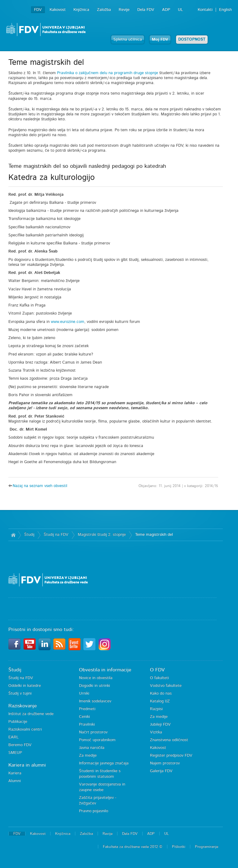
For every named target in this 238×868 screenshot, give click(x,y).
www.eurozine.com (68, 322)
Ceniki (84, 717)
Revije (124, 10)
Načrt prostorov (93, 732)
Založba (104, 10)
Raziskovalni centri (25, 729)
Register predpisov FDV (171, 756)
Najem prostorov (165, 763)
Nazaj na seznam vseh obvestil (40, 486)
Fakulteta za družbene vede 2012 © (133, 847)
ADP (166, 10)
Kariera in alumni (27, 765)
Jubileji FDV (160, 725)
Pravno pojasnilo (94, 811)
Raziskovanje (23, 706)
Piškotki (179, 847)
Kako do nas (161, 694)
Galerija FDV (161, 771)
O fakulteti (159, 678)
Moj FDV (160, 40)
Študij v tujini (20, 694)
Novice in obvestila (96, 678)
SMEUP (15, 753)
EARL (13, 737)
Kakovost (58, 10)
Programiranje (207, 847)
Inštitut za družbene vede (31, 714)
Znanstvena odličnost (169, 740)
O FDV (157, 670)
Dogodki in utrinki (95, 686)
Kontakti (205, 10)
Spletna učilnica (128, 40)
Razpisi (156, 709)
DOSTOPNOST (192, 40)
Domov (13, 535)
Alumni (15, 781)
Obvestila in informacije (105, 670)
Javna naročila (92, 748)
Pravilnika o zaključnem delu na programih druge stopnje (108, 73)
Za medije (88, 756)
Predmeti (87, 709)
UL (180, 10)
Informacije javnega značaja (104, 763)
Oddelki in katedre (25, 686)
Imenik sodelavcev (95, 701)
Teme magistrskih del (154, 535)
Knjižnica (81, 10)
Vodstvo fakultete (166, 686)
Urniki (84, 694)
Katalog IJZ (160, 701)
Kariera (15, 773)
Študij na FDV (56, 535)
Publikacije (18, 722)
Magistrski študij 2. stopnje (102, 535)
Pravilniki (87, 725)
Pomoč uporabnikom (97, 740)
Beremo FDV (20, 745)
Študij (29, 535)
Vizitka (156, 732)
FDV (38, 10)
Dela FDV (146, 10)
